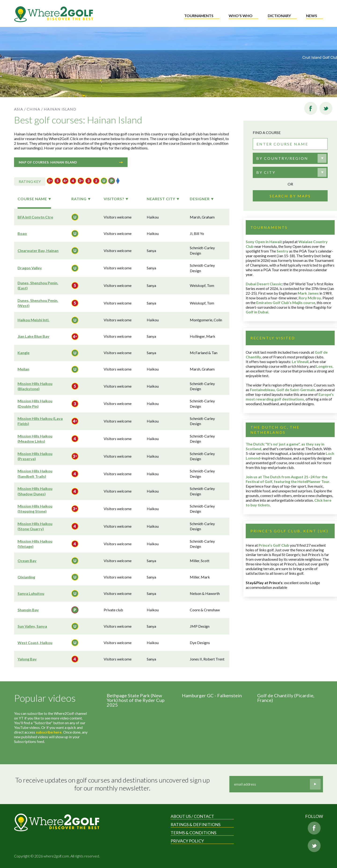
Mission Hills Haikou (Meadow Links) (35, 439)
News (312, 16)
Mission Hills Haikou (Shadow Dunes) (35, 491)
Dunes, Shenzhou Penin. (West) (38, 303)
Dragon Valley (30, 268)
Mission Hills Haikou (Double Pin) (35, 403)
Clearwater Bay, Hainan (38, 250)
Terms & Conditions (193, 833)
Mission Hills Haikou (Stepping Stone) (35, 509)
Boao (22, 233)
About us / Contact (192, 816)
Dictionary (279, 16)
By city (266, 172)
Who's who (241, 16)
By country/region (282, 158)
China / (35, 109)
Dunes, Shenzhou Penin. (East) (38, 285)
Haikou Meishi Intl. (33, 320)
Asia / (20, 109)
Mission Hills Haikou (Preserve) (35, 456)
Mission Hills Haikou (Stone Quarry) (35, 526)
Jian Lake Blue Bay (33, 336)
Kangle (24, 353)
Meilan (23, 369)
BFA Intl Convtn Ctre (35, 217)
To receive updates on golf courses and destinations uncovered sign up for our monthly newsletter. (113, 784)
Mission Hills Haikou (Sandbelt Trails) (35, 473)
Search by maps (290, 196)
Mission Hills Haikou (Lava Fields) (40, 421)
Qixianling (26, 577)
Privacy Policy (187, 841)
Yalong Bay (27, 659)
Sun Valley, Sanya (32, 626)
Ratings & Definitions (196, 824)
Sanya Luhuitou (31, 593)
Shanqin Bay (28, 610)
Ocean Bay (27, 561)
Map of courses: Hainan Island (71, 162)
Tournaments (199, 16)
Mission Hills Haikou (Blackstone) (35, 386)
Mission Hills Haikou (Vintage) (35, 544)
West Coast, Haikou (35, 643)
